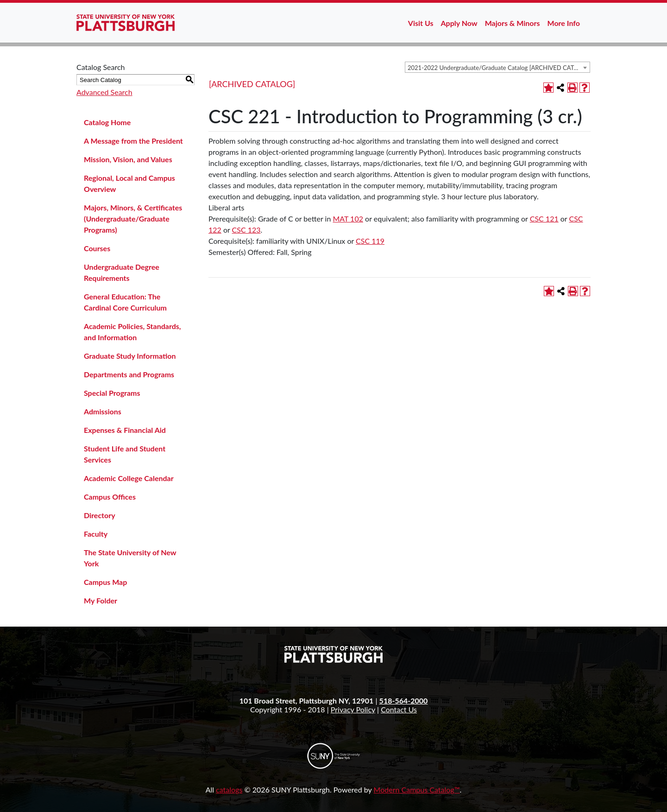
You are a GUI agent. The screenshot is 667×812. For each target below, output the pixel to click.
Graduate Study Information (130, 356)
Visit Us (421, 23)
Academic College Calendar (129, 478)
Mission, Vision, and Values (128, 159)
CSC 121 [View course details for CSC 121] (544, 219)
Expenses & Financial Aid (125, 430)
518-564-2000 (404, 701)
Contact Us (399, 709)
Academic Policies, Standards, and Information (132, 332)
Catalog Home (107, 122)
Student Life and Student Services (125, 454)
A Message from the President (133, 141)
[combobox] (497, 67)
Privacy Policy (353, 709)
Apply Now (459, 23)
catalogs (229, 790)
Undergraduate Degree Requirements (122, 272)
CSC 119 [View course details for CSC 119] (370, 241)
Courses (97, 248)
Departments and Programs (129, 374)
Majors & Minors (513, 23)
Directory (100, 515)
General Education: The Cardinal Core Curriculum (125, 302)
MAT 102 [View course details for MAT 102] (348, 219)
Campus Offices (110, 497)
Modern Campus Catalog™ (417, 790)
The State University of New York (130, 558)
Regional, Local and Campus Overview (129, 183)
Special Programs (112, 393)
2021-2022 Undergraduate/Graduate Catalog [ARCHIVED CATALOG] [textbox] (499, 68)
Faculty (96, 534)
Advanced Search (104, 92)
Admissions (103, 411)
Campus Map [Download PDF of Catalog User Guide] (105, 582)
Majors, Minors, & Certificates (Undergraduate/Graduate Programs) (133, 219)
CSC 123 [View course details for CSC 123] (246, 230)
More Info (564, 23)
